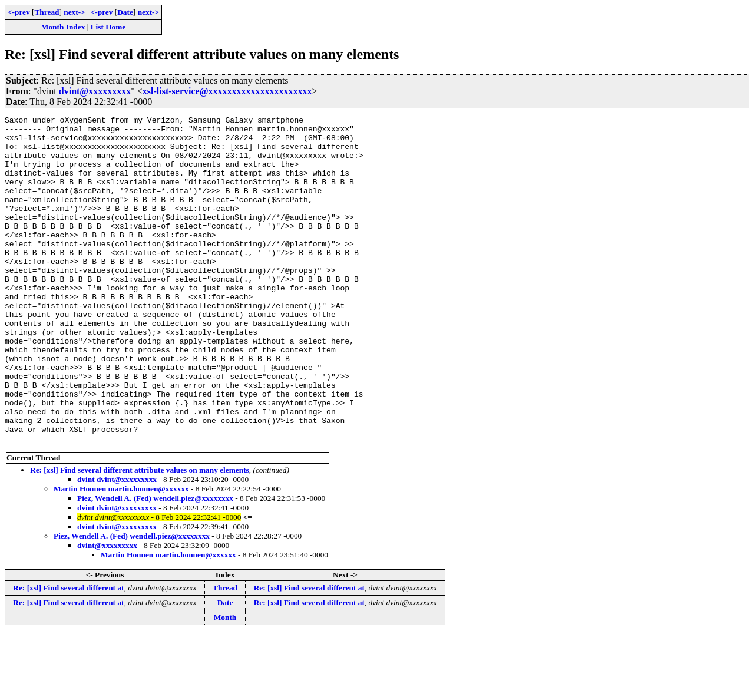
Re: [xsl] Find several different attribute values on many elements (140, 535)
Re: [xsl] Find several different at (68, 653)
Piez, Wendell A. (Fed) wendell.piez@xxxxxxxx (155, 564)
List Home (108, 27)
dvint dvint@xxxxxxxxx (117, 545)
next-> (74, 12)
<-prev (19, 12)
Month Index (63, 27)
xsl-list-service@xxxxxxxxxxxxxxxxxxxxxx (227, 91)
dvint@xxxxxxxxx (95, 91)
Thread (47, 12)
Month (225, 683)
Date (125, 12)
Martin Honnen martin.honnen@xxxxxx (121, 554)
